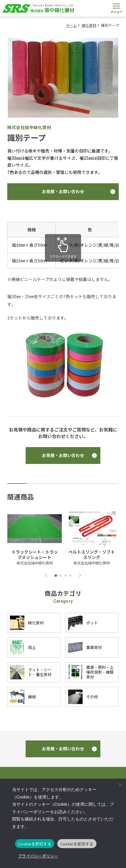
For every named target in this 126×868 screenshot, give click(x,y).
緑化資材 (89, 25)
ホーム (71, 25)
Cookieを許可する (35, 844)
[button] (46, 576)
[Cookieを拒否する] (120, 785)
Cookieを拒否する (77, 844)
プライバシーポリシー (38, 856)
